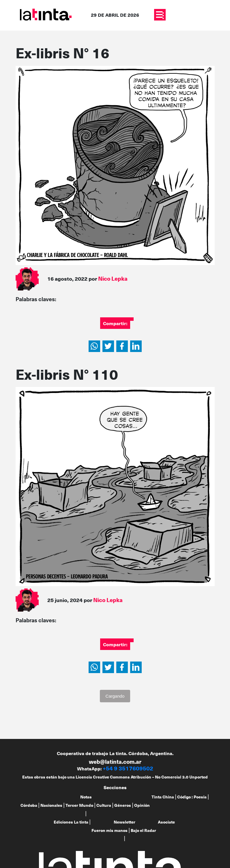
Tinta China (163, 797)
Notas (86, 797)
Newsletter (125, 822)
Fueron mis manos (110, 830)
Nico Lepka (113, 279)
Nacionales (51, 805)
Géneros (123, 805)
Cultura (104, 805)
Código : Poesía (192, 797)
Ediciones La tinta (71, 822)
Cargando (115, 696)
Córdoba (29, 805)
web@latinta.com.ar (115, 762)
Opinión (142, 805)
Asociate (166, 822)
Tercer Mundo (79, 805)
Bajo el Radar (143, 830)
